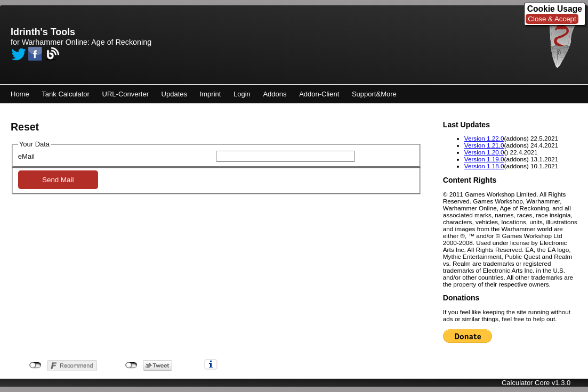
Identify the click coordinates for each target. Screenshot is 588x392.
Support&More (374, 94)
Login (242, 94)
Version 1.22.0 (484, 138)
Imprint (211, 94)
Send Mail (58, 180)
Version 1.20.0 (484, 152)
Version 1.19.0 (484, 159)
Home (20, 94)
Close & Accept (552, 19)
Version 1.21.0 (484, 145)
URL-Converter (126, 94)
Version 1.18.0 (484, 166)
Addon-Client (319, 94)
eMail (26, 156)
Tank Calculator (66, 94)
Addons (275, 94)
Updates (174, 94)
